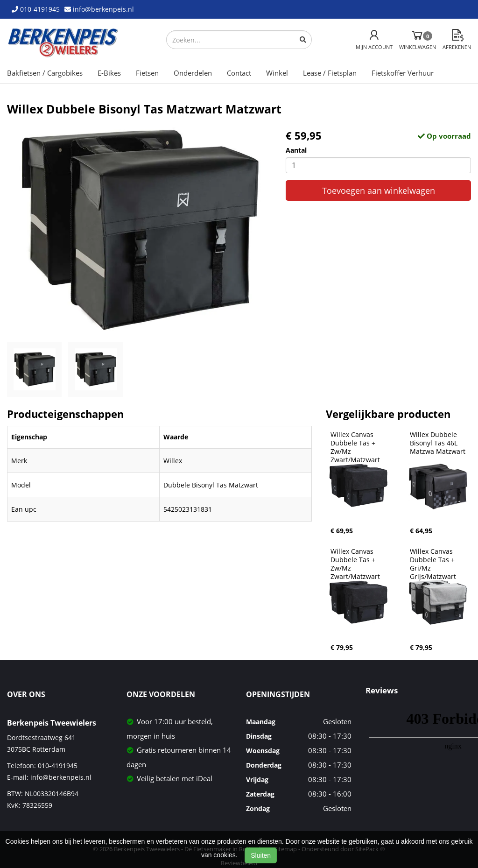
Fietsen (147, 73)
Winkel (277, 73)
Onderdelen (193, 73)
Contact (239, 73)
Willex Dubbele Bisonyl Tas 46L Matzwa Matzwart (438, 443)
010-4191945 (58, 766)
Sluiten (261, 855)
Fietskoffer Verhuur (403, 73)
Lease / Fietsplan (330, 73)
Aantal (296, 150)
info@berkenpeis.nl (61, 777)
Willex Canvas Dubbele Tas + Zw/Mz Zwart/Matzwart (355, 447)
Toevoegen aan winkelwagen (379, 191)
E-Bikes (109, 73)
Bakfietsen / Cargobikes (45, 73)
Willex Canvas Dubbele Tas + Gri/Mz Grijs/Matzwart (433, 564)
